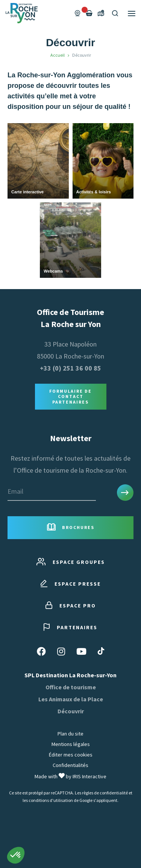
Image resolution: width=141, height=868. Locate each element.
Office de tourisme (71, 687)
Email (15, 491)
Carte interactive (27, 192)
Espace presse (71, 584)
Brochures (71, 528)
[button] (16, 855)
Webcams (53, 271)
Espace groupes (71, 562)
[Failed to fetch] (89, 13)
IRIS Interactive (89, 776)
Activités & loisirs (94, 192)
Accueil (58, 55)
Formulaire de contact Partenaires (70, 396)
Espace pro (71, 606)
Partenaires (70, 628)
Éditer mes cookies (71, 755)
